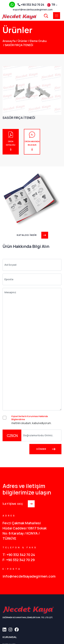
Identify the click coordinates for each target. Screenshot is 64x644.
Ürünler (22, 41)
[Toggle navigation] (57, 16)
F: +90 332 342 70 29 (19, 560)
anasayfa (9, 41)
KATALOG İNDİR (32, 235)
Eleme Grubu (37, 41)
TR (52, 5)
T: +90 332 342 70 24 (19, 555)
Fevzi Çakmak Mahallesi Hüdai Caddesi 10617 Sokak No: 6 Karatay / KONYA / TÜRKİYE (25, 531)
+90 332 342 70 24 (31, 5)
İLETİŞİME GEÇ (18, 504)
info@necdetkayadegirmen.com (29, 576)
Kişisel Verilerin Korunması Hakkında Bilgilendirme (30, 418)
